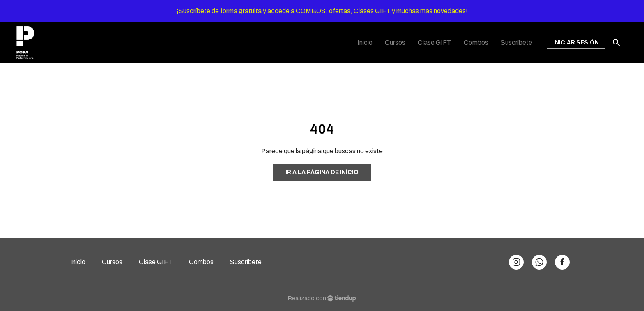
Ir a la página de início (322, 172)
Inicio (78, 262)
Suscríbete (246, 262)
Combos (201, 262)
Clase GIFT (156, 262)
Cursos (112, 262)
